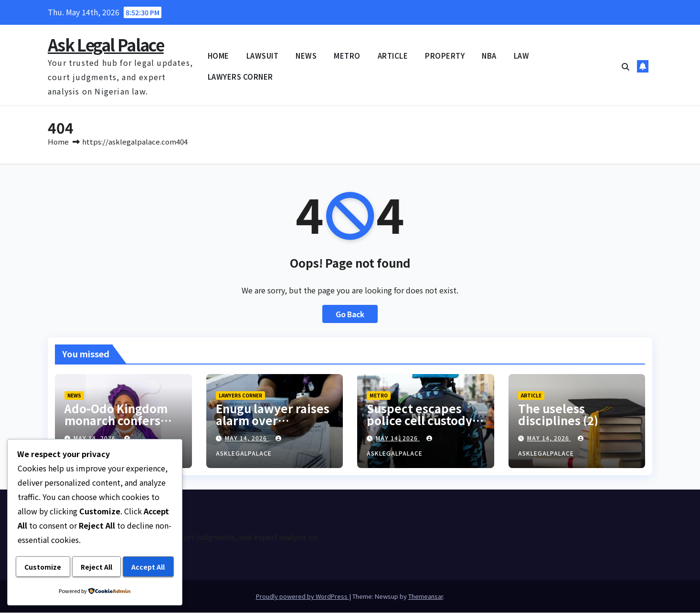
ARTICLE (393, 56)
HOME (218, 56)
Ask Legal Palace (106, 45)
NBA (489, 56)
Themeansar (426, 599)
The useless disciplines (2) (558, 417)
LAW (522, 56)
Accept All (95, 567)
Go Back (350, 316)
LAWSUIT (263, 56)
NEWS (306, 56)
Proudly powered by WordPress (302, 599)
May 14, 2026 (247, 440)
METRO (347, 56)
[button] (626, 66)
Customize (56, 544)
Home (58, 144)
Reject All (136, 544)
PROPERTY (445, 56)
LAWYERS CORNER (240, 77)
